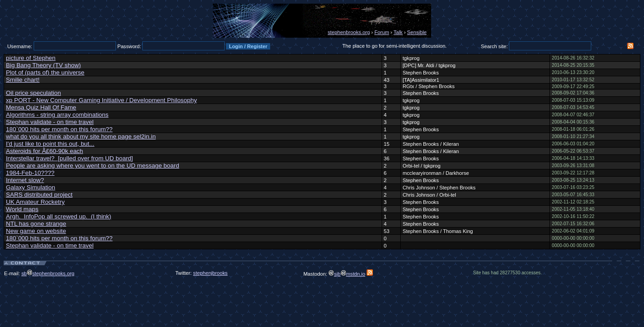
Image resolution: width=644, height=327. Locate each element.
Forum (382, 32)
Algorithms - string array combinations (57, 115)
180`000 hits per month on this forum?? (59, 129)
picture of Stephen (31, 58)
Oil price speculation (33, 93)
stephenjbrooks (211, 273)
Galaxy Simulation (30, 187)
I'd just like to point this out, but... (50, 144)
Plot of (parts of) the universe (45, 72)
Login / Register (248, 46)
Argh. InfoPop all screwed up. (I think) (59, 216)
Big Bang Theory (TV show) (43, 65)
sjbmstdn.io (347, 274)
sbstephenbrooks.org (48, 273)
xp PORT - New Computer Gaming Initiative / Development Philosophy (101, 100)
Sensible (417, 32)
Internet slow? (25, 180)
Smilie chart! (23, 80)
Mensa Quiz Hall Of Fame (41, 107)
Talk (398, 32)
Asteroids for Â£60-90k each (45, 151)
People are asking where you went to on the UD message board (93, 166)
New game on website (36, 231)
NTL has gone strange (36, 224)
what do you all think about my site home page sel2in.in (81, 136)
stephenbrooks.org (349, 32)
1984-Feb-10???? (30, 173)
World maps (22, 209)
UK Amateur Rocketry (35, 202)
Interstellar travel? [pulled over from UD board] (69, 158)
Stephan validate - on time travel (50, 122)
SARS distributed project (39, 195)
